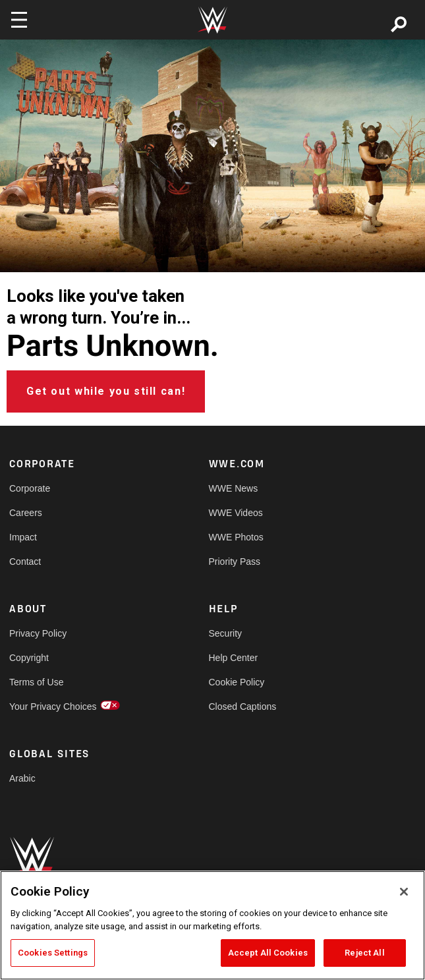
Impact (23, 537)
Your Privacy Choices (53, 706)
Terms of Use (36, 682)
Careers (26, 513)
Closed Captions (243, 706)
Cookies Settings (53, 953)
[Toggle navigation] (19, 20)
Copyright (29, 658)
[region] (212, 925)
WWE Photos (236, 537)
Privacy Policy (38, 633)
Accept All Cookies (268, 953)
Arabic (22, 778)
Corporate (30, 488)
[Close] (404, 892)
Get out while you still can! (106, 391)
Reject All (364, 953)
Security (226, 633)
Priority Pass (235, 562)
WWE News (234, 488)
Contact (25, 562)
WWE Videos (236, 513)
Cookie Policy (237, 682)
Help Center (234, 658)
